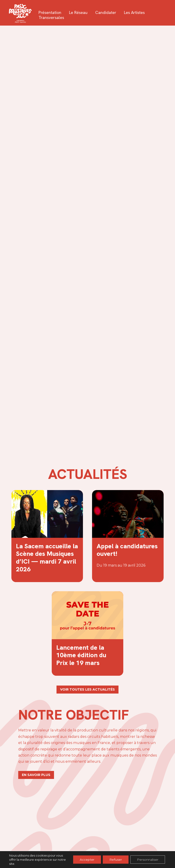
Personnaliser (147, 860)
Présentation (50, 13)
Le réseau (78, 13)
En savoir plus (36, 775)
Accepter (86, 860)
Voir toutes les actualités (87, 689)
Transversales (51, 18)
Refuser (115, 860)
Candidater (106, 13)
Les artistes (135, 13)
